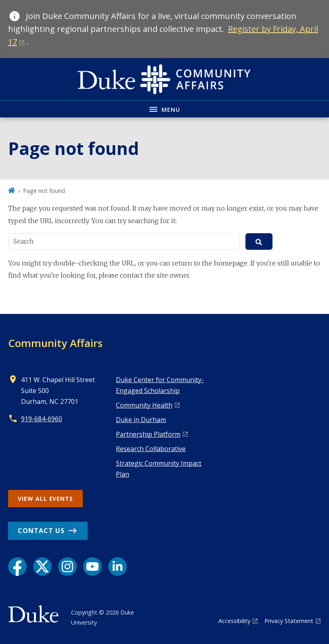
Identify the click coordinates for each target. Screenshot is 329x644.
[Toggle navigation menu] (164, 109)
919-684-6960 (42, 419)
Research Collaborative (151, 449)
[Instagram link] (67, 567)
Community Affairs (55, 343)
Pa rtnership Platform (148, 434)
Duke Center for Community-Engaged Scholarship (160, 385)
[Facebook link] (17, 567)
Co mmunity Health (144, 405)
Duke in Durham (141, 420)
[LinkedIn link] (117, 567)
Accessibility (234, 621)
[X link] (42, 567)
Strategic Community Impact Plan (159, 469)
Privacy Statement (289, 621)
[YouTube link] (92, 567)
